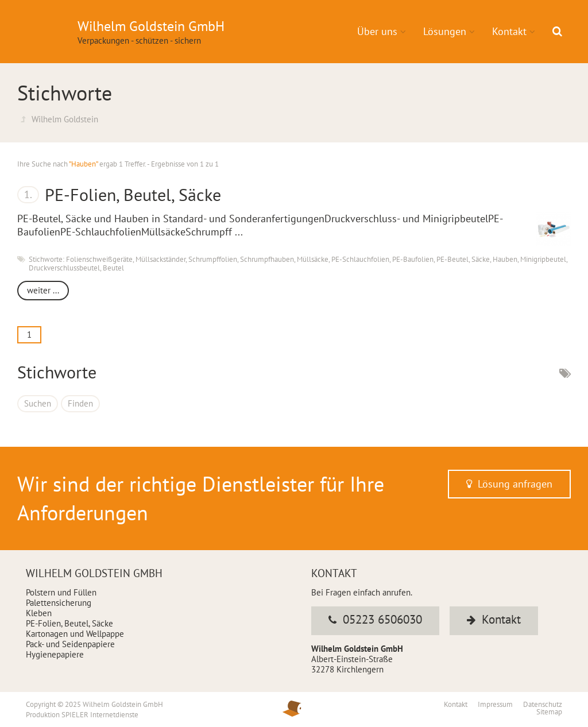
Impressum (496, 704)
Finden (80, 403)
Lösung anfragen (509, 484)
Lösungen (445, 31)
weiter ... (43, 290)
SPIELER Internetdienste (100, 715)
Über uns (377, 31)
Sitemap (549, 712)
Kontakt (509, 31)
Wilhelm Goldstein (65, 119)
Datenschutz (543, 704)
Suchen (38, 403)
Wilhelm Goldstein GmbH (123, 704)
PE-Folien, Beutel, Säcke (133, 194)
